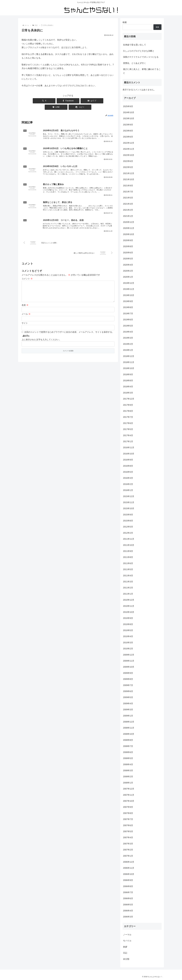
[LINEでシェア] (87, 101)
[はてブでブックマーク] (68, 101)
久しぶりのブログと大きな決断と (139, 51)
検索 (125, 22)
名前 (25, 305)
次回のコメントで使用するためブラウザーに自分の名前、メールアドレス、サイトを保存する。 (69, 332)
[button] (106, 101)
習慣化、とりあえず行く (135, 63)
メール (26, 314)
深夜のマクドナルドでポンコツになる (141, 57)
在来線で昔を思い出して (135, 45)
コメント (27, 275)
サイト (25, 323)
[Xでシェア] (30, 101)
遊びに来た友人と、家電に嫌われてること (142, 71)
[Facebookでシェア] (49, 101)
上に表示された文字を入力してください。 (41, 339)
